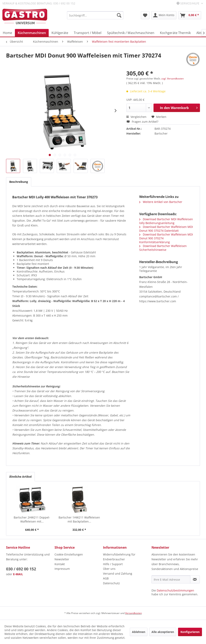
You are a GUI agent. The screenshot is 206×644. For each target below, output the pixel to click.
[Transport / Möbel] (88, 33)
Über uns (109, 569)
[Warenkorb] (190, 15)
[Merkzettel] (145, 15)
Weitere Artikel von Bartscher (161, 202)
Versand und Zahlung (118, 574)
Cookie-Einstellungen (69, 554)
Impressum (62, 569)
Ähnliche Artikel (20, 477)
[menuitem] (95, 15)
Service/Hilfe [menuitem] (188, 3)
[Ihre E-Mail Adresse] (171, 579)
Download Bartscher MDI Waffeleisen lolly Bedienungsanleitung (166, 221)
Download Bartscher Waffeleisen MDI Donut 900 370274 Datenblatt (166, 229)
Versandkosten (133, 613)
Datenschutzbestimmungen (175, 590)
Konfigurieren (190, 632)
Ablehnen (139, 632)
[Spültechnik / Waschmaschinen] (131, 33)
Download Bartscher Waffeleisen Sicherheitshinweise (163, 248)
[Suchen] (119, 15)
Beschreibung (19, 182)
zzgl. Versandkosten (173, 79)
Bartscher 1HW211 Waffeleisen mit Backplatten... (79, 519)
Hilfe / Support (113, 564)
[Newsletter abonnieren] (195, 579)
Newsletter (62, 559)
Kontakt (60, 564)
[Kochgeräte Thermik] (175, 33)
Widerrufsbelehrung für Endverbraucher (119, 557)
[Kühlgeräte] (60, 33)
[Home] (7, 33)
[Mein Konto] (164, 15)
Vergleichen (136, 117)
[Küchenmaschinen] (32, 33)
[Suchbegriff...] (95, 15)
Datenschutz (111, 583)
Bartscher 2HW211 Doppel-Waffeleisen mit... (32, 519)
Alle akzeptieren (163, 632)
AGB (106, 578)
